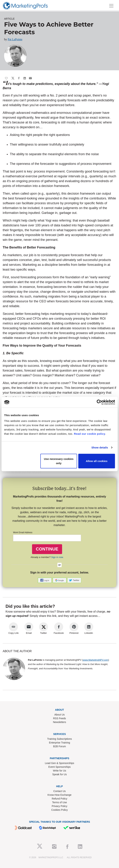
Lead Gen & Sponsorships (59, 763)
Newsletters (59, 722)
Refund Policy (59, 799)
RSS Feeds (60, 718)
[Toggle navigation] (111, 6)
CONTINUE (47, 549)
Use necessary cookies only (59, 461)
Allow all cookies (97, 461)
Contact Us (59, 791)
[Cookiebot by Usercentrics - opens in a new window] (99, 402)
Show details (100, 447)
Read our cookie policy (90, 434)
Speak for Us (59, 774)
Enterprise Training (60, 743)
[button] (45, 580)
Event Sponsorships (59, 767)
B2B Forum (59, 746)
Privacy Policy (59, 806)
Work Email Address (23, 532)
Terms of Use (59, 802)
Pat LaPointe (15, 39)
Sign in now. (57, 557)
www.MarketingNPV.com (96, 660)
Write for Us (60, 771)
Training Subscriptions (60, 739)
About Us (60, 715)
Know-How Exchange (60, 795)
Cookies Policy (60, 810)
